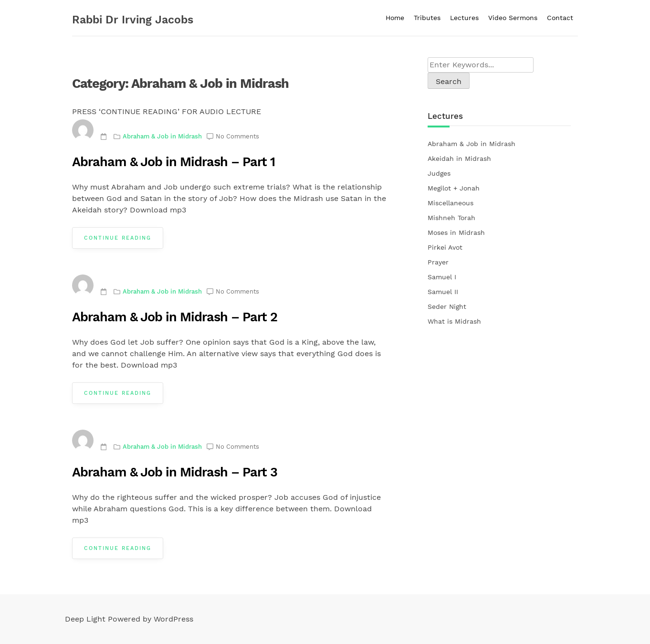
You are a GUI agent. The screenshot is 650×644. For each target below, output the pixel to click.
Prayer (438, 262)
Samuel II (443, 292)
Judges (439, 173)
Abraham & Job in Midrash (162, 136)
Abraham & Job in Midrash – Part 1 (173, 162)
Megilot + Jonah (454, 188)
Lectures (464, 18)
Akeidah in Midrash (459, 158)
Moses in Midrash (456, 232)
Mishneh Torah (451, 218)
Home (395, 18)
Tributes (427, 18)
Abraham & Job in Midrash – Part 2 (175, 317)
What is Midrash (454, 321)
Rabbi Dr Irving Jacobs (133, 20)
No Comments (237, 136)
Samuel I (442, 277)
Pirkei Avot (445, 247)
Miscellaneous (451, 203)
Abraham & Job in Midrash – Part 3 (175, 472)
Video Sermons (513, 18)
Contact (560, 18)
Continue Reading (118, 238)
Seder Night (447, 306)
